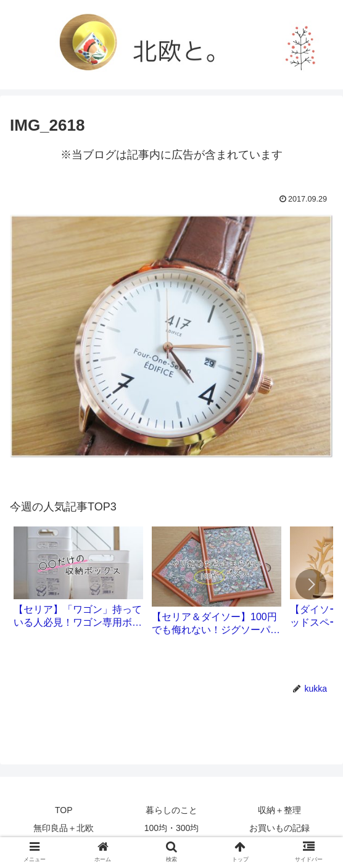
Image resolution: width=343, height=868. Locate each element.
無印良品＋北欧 (64, 828)
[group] (78, 582)
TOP (64, 810)
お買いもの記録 (279, 828)
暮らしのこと (171, 810)
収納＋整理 (279, 810)
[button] (311, 584)
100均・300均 (172, 828)
